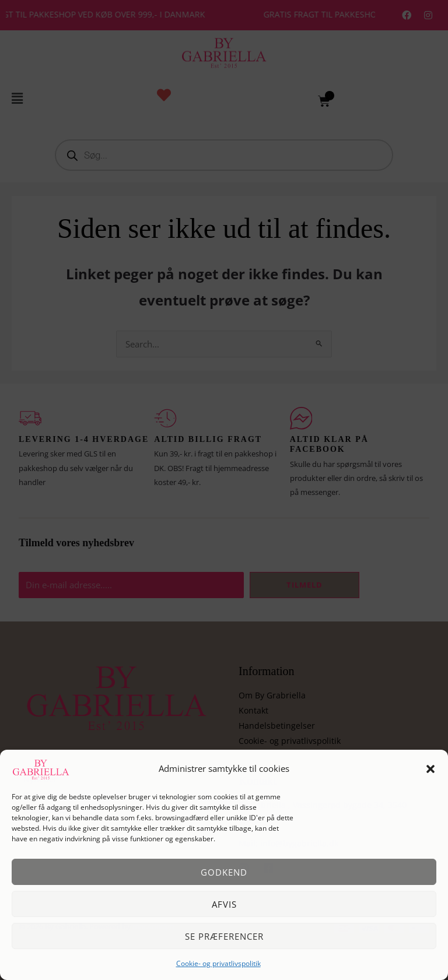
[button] (430, 769)
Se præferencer (224, 936)
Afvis (224, 904)
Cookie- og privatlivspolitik (218, 963)
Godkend (224, 872)
